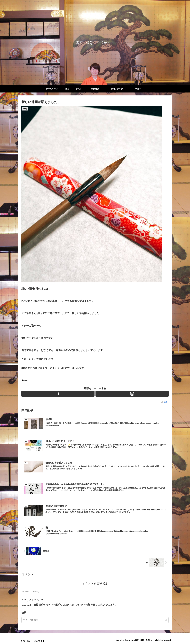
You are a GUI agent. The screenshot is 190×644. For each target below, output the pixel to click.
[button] (166, 620)
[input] (95, 620)
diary (25, 380)
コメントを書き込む (95, 584)
